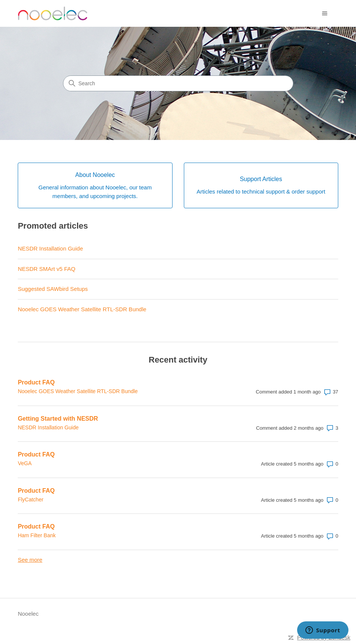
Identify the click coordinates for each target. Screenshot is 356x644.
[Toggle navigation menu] (325, 14)
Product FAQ (36, 382)
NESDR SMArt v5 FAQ (47, 269)
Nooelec (28, 614)
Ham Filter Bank (37, 535)
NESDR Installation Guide (50, 248)
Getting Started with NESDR (58, 419)
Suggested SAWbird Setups (53, 289)
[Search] (178, 83)
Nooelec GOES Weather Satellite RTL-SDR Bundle (82, 309)
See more (30, 560)
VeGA (25, 463)
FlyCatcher (31, 500)
